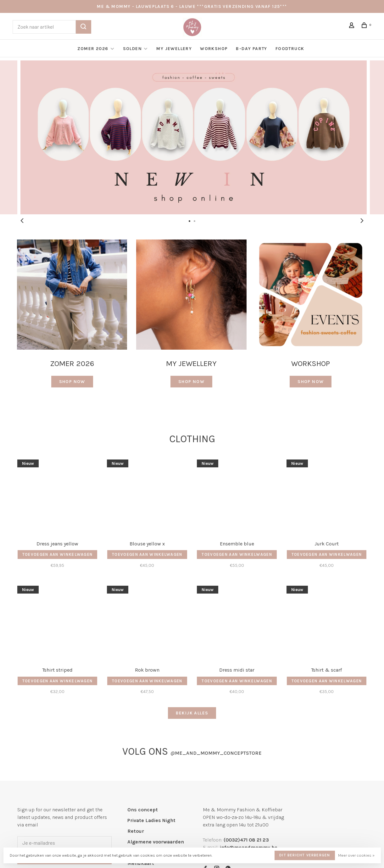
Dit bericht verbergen (305, 855)
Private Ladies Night (151, 820)
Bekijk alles (192, 713)
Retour (136, 831)
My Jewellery (174, 49)
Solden (133, 49)
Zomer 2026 (93, 49)
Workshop (214, 49)
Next (362, 221)
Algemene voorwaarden (156, 842)
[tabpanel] (192, 137)
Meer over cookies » (356, 855)
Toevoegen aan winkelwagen (58, 554)
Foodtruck (290, 49)
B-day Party (251, 49)
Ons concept (143, 810)
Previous (22, 221)
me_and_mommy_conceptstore (216, 753)
